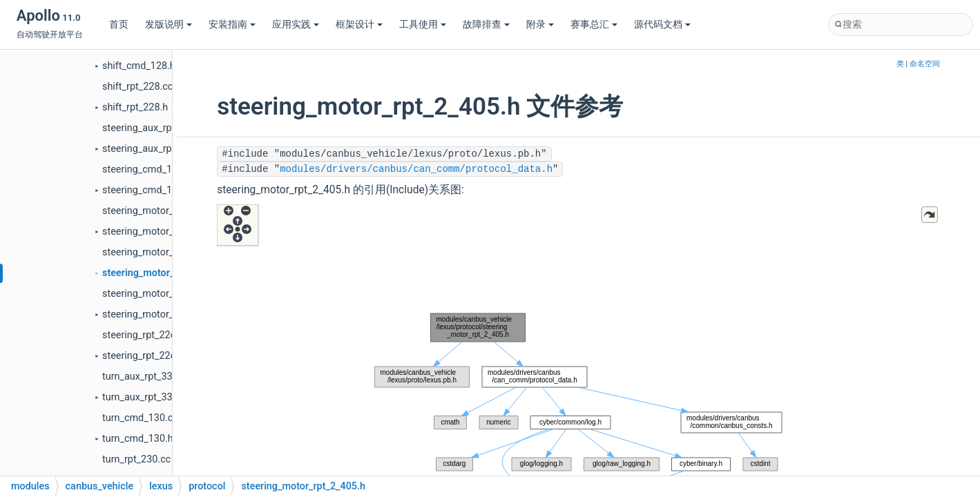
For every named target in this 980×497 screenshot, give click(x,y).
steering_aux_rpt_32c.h (153, 149)
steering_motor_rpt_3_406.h (164, 314)
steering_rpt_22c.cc (145, 335)
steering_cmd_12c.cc (149, 169)
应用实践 (296, 25)
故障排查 (486, 25)
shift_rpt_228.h (135, 107)
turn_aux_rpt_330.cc (147, 377)
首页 (119, 25)
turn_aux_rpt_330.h (144, 397)
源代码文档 (662, 25)
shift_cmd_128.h (139, 66)
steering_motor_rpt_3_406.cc (166, 294)
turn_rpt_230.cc (136, 459)
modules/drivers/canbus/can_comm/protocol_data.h (416, 169)
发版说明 (169, 25)
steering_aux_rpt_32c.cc (155, 128)
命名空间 (925, 64)
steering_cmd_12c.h (146, 190)
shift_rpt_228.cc (137, 87)
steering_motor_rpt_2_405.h (164, 273)
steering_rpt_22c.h (143, 356)
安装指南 (232, 25)
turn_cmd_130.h (138, 439)
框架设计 (359, 25)
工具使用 (423, 25)
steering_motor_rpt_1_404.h (164, 232)
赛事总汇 (594, 25)
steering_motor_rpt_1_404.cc (166, 211)
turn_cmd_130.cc (140, 418)
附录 (540, 25)
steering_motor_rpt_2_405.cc (166, 252)
